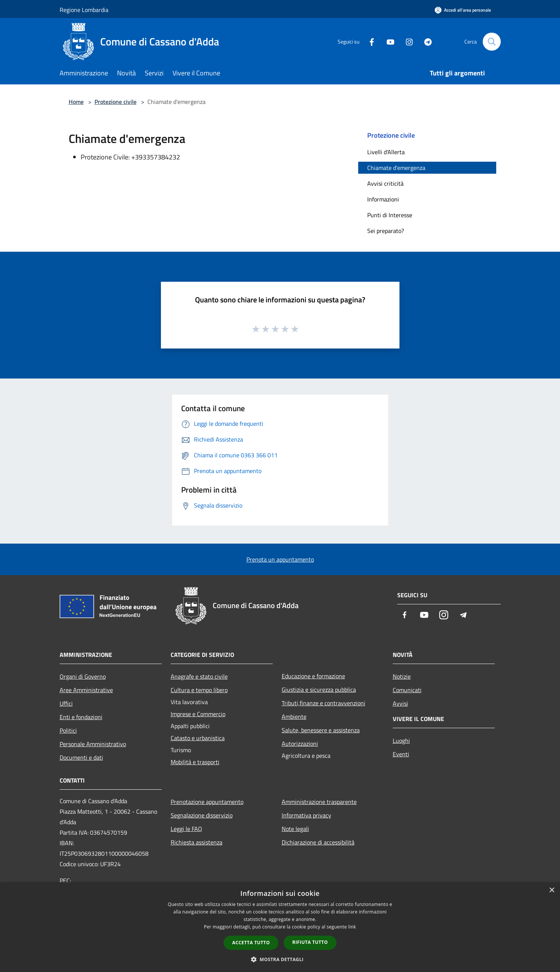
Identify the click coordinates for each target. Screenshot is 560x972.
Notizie (402, 676)
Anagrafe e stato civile (199, 676)
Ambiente (294, 717)
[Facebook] (369, 41)
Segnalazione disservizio (202, 815)
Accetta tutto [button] (251, 943)
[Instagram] (406, 41)
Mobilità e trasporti (195, 762)
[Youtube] (387, 41)
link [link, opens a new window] (352, 927)
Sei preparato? (386, 231)
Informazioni (383, 199)
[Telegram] (425, 41)
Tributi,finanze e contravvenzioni (324, 703)
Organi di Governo (83, 676)
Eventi (401, 754)
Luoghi (401, 741)
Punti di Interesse (390, 215)
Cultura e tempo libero (199, 690)
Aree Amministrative (86, 690)
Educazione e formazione (313, 676)
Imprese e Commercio (198, 714)
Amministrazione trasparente (319, 802)
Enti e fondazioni (81, 717)
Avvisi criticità (385, 183)
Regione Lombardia (84, 10)
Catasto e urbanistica (198, 738)
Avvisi (400, 703)
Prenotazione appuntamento (207, 802)
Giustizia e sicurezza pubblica (319, 690)
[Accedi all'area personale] (463, 10)
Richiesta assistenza (197, 842)
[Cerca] (492, 42)
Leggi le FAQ (186, 829)
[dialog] (280, 927)
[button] (280, 959)
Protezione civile (116, 102)
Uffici (66, 703)
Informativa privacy (306, 815)
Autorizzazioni (300, 744)
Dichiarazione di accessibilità (318, 842)
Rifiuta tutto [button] (310, 942)
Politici (68, 730)
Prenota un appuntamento (280, 559)
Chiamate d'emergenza (396, 168)
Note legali (295, 829)
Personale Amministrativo (93, 744)
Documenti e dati (81, 757)
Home (76, 102)
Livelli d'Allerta (386, 152)
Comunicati (407, 690)
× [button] (552, 890)
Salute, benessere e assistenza (321, 730)
